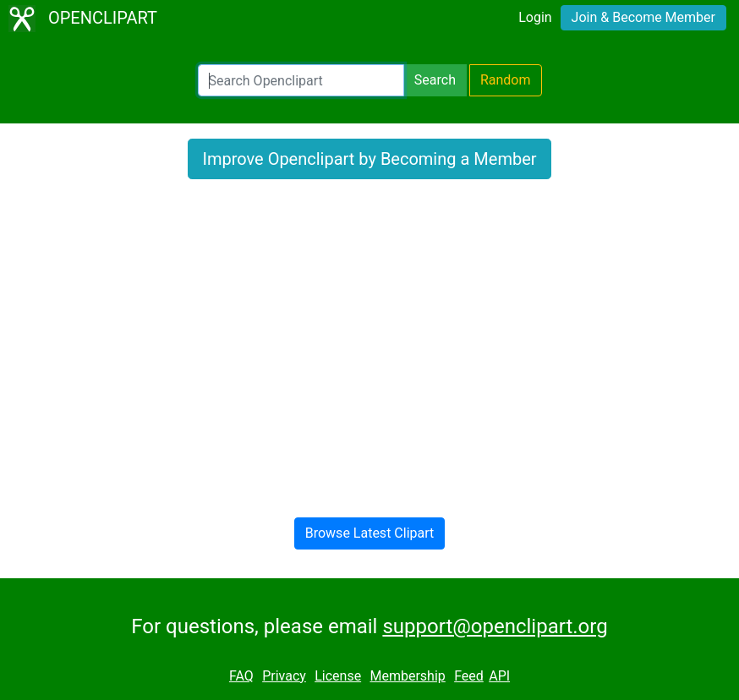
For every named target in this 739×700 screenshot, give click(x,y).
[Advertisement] (369, 345)
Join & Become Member (643, 17)
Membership (407, 676)
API (499, 676)
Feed (469, 676)
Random (506, 80)
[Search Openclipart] (301, 80)
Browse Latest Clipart (370, 533)
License (338, 676)
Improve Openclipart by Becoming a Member (369, 159)
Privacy (284, 676)
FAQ (241, 676)
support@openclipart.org (495, 626)
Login (535, 17)
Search (435, 80)
